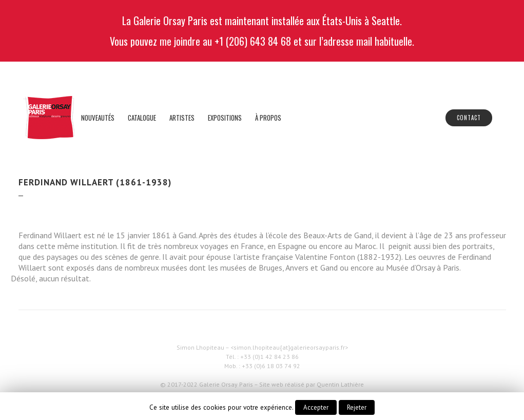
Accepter (316, 407)
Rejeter (357, 407)
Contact (469, 118)
